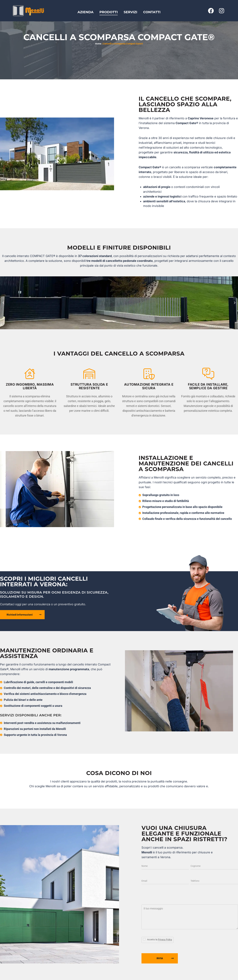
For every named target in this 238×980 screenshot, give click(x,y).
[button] (3, 303)
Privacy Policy (165, 940)
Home (98, 44)
